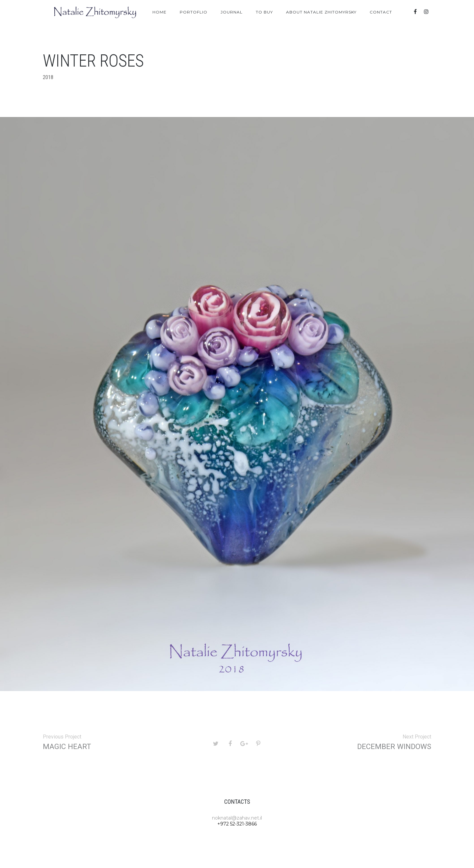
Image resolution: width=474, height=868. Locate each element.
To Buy (264, 12)
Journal (232, 12)
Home (159, 12)
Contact (381, 12)
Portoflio (194, 12)
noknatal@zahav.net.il (237, 818)
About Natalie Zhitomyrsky (321, 12)
